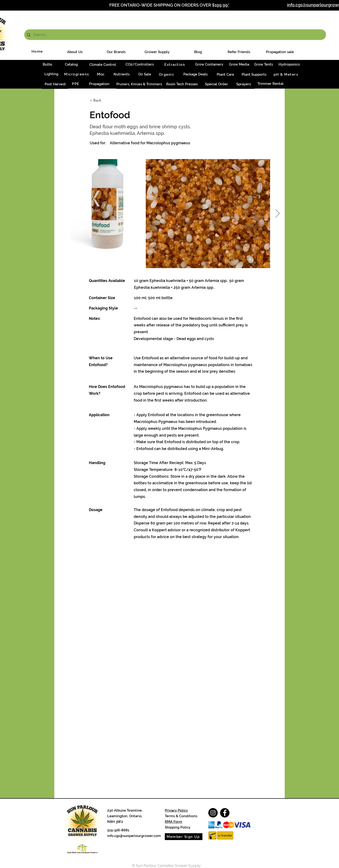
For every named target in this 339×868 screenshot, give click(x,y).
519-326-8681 (118, 830)
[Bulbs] (47, 65)
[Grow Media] (239, 65)
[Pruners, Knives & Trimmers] (139, 84)
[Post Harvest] (55, 84)
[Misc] (101, 74)
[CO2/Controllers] (140, 65)
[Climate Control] (103, 65)
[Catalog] (71, 65)
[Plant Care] (225, 74)
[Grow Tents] (263, 65)
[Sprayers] (243, 84)
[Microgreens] (77, 74)
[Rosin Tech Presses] (182, 84)
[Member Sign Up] (184, 837)
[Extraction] (175, 65)
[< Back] (105, 100)
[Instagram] (213, 813)
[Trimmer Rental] (270, 84)
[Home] (38, 51)
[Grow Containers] (209, 65)
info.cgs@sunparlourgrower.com (134, 836)
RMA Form (173, 822)
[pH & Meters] (286, 74)
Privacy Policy (176, 810)
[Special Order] (217, 84)
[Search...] (175, 35)
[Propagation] (99, 84)
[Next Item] (278, 214)
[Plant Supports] (254, 74)
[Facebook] (225, 813)
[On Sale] (145, 74)
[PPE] (76, 84)
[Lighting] (51, 74)
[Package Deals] (195, 74)
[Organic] (167, 74)
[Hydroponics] (289, 65)
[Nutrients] (122, 74)
